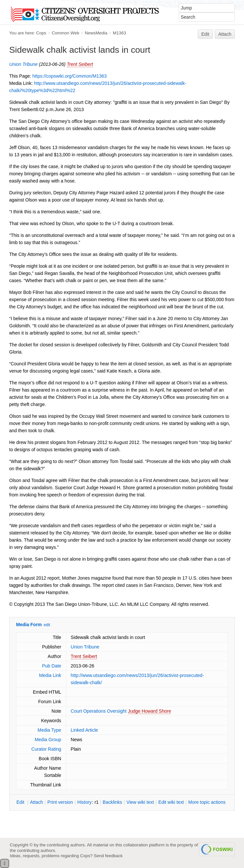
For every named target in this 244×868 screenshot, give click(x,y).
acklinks (112, 802)
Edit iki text (171, 802)
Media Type (49, 730)
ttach (36, 802)
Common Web (66, 33)
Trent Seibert (80, 64)
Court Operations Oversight (99, 711)
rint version (60, 802)
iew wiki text (140, 802)
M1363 (119, 33)
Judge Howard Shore (150, 711)
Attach (225, 34)
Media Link (50, 675)
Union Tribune (23, 64)
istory (85, 802)
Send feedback (108, 856)
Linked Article (84, 730)
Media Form (29, 625)
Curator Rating (46, 749)
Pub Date (51, 666)
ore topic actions (207, 802)
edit (47, 625)
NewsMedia (96, 33)
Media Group (48, 740)
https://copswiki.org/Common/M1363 (70, 76)
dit (21, 802)
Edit (205, 34)
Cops (41, 33)
